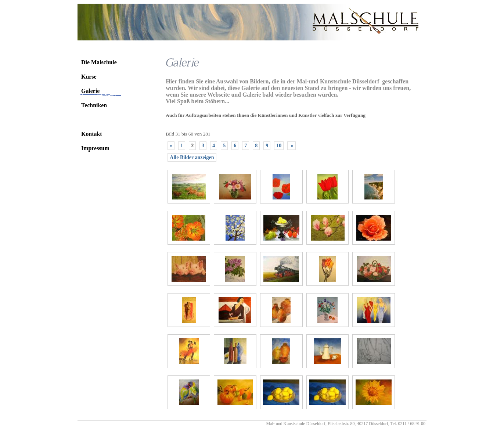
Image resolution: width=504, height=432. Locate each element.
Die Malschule (99, 62)
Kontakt (92, 134)
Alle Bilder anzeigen (192, 157)
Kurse (89, 77)
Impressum (95, 148)
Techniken (94, 105)
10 (279, 146)
